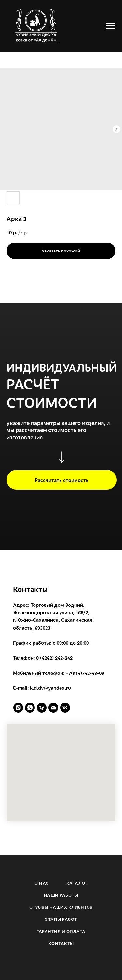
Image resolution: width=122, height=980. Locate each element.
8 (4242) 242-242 (54, 658)
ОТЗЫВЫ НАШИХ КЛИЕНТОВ (61, 907)
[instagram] (18, 708)
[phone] (42, 708)
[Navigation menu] (111, 26)
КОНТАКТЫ (61, 943)
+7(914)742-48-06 (85, 673)
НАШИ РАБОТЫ (61, 895)
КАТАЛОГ (77, 883)
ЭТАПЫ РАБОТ (61, 919)
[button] (62, 480)
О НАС (42, 883)
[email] (53, 708)
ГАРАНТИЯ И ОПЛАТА (61, 931)
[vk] (65, 708)
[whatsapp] (30, 708)
